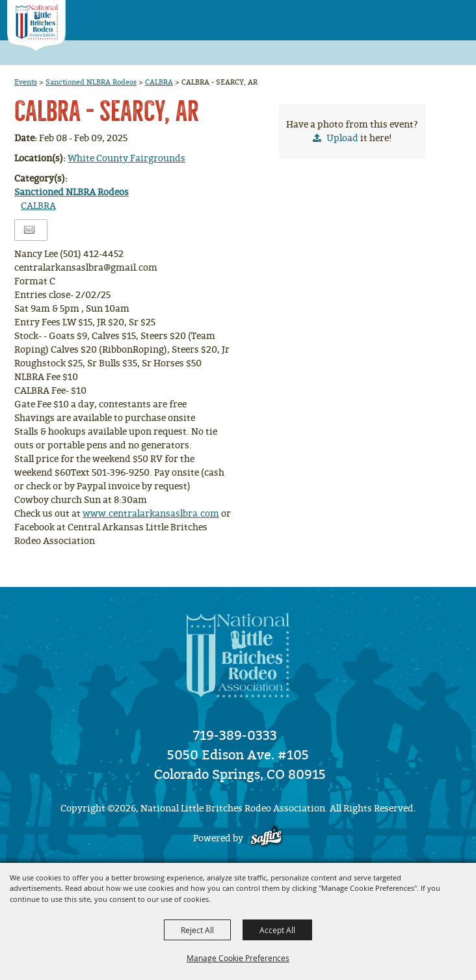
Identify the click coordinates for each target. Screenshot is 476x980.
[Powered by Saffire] (266, 838)
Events (26, 82)
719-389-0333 (235, 735)
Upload (342, 138)
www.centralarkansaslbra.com (151, 514)
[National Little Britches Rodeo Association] (36, 26)
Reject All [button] (197, 930)
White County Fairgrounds (126, 158)
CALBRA (159, 82)
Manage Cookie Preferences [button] (238, 958)
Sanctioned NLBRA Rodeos (91, 82)
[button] (431, 16)
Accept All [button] (277, 930)
